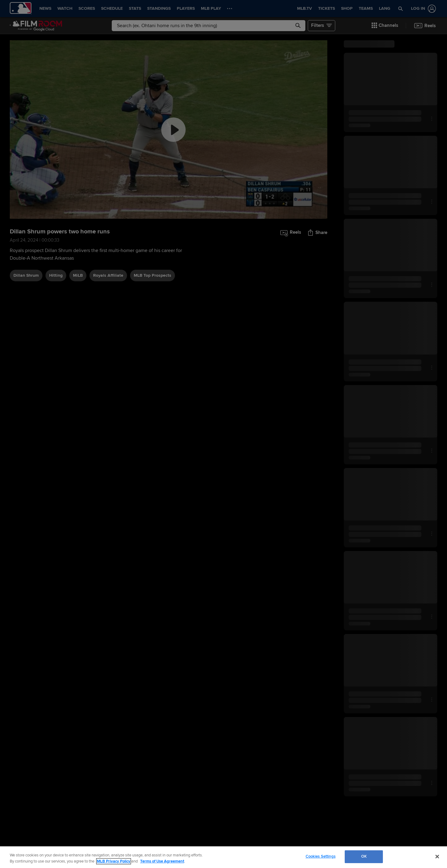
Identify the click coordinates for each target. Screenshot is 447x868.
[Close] (437, 856)
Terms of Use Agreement (162, 861)
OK (364, 856)
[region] (223, 857)
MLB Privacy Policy (114, 861)
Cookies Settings (321, 856)
